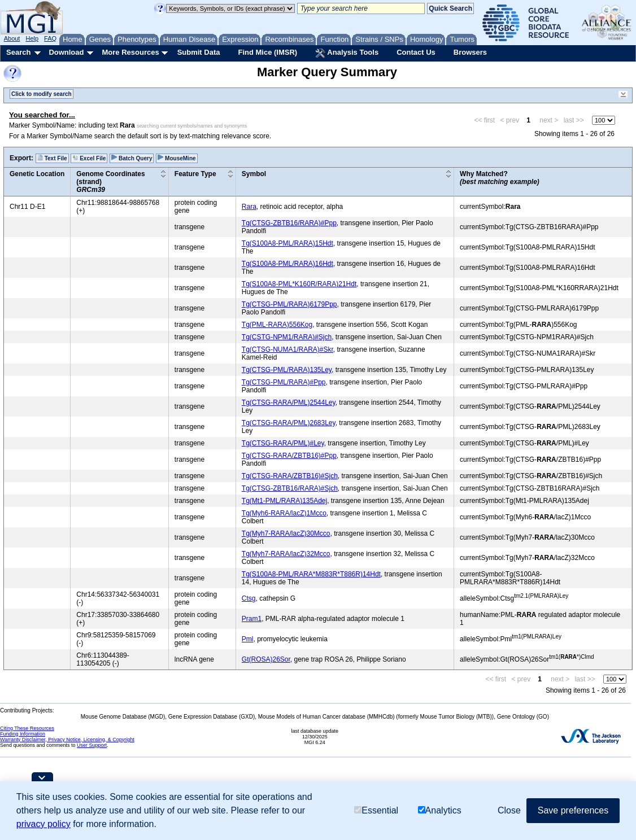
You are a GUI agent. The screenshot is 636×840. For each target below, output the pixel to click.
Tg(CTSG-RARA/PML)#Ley (283, 443)
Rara (249, 207)
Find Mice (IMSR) (267, 52)
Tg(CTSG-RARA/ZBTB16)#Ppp (289, 456)
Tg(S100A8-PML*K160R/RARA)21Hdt (299, 284)
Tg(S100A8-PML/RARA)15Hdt (287, 243)
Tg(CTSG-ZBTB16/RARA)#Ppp (289, 223)
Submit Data (199, 52)
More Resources (130, 52)
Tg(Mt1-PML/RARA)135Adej (284, 501)
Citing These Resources (27, 728)
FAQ (50, 38)
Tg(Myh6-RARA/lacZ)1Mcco (284, 513)
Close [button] (509, 810)
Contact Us (416, 52)
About (12, 38)
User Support (92, 745)
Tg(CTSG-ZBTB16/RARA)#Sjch (290, 488)
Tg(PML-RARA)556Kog (277, 325)
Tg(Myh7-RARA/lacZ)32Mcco (286, 554)
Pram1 (252, 619)
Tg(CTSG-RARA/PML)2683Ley (289, 423)
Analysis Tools (347, 53)
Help (32, 38)
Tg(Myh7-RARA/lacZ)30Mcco (286, 533)
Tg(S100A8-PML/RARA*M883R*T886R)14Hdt (311, 574)
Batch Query (132, 158)
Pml (248, 639)
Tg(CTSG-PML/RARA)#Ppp (284, 382)
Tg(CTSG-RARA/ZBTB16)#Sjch (290, 476)
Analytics (440, 810)
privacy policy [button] (43, 824)
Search (18, 52)
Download (66, 52)
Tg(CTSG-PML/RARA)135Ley (287, 370)
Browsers (470, 52)
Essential (376, 810)
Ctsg (249, 598)
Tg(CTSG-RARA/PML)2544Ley (289, 403)
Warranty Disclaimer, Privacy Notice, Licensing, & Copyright (67, 740)
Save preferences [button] (573, 810)
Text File (52, 158)
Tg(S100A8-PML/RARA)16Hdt (287, 264)
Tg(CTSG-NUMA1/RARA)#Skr (287, 349)
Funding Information (23, 734)
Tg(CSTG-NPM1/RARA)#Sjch (287, 337)
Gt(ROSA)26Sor (266, 659)
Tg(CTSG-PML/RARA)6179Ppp (289, 304)
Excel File (89, 158)
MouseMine (177, 158)
